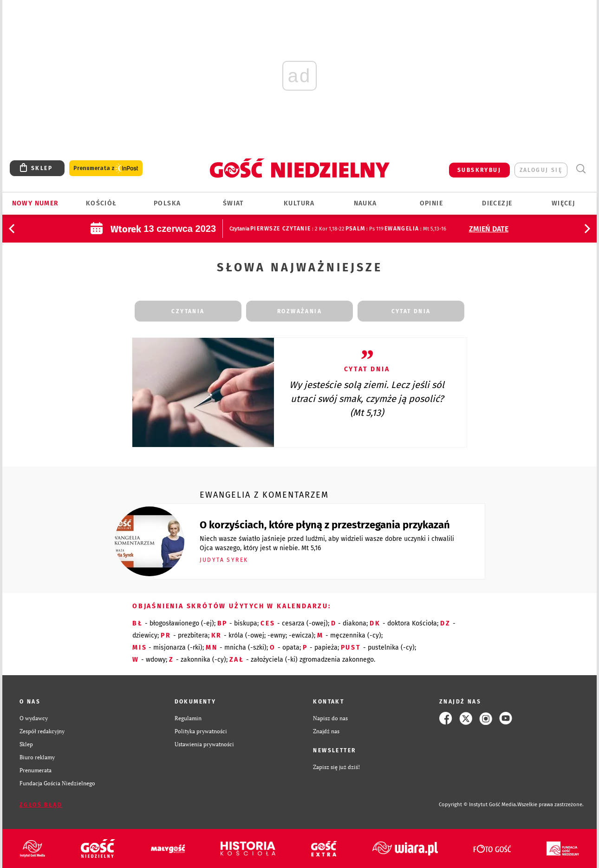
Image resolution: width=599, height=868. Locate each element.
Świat (233, 203)
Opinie (431, 203)
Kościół (101, 203)
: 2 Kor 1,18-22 (297, 229)
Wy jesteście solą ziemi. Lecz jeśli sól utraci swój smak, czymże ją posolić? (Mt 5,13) (367, 399)
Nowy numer (36, 203)
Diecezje (497, 203)
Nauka (365, 203)
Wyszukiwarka (581, 169)
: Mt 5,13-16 (415, 229)
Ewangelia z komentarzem (264, 495)
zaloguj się (541, 170)
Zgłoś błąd (41, 805)
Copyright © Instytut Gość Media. (478, 805)
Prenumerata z (106, 168)
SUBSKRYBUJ (479, 170)
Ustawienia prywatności (204, 744)
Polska (167, 203)
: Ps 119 (365, 229)
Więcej (563, 203)
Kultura (299, 203)
